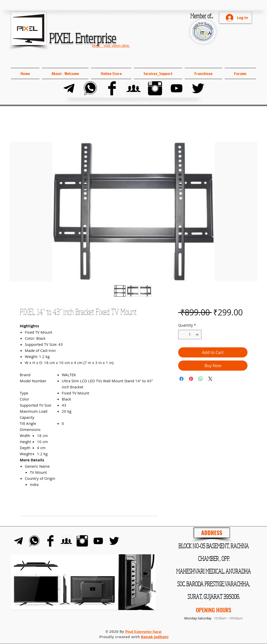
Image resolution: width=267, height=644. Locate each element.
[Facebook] (112, 88)
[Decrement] (182, 335)
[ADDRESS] (212, 533)
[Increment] (198, 335)
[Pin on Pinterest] (191, 379)
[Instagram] (155, 88)
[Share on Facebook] (181, 379)
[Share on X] (210, 379)
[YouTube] (177, 88)
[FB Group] (133, 88)
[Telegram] (69, 88)
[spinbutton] (190, 335)
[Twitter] (198, 88)
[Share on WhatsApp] (201, 379)
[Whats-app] (90, 88)
